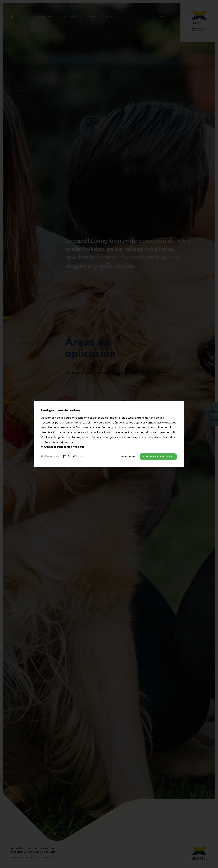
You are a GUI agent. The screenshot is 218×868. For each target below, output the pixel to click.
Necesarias (52, 457)
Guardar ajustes (128, 457)
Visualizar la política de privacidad (63, 447)
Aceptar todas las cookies (158, 457)
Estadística (75, 457)
